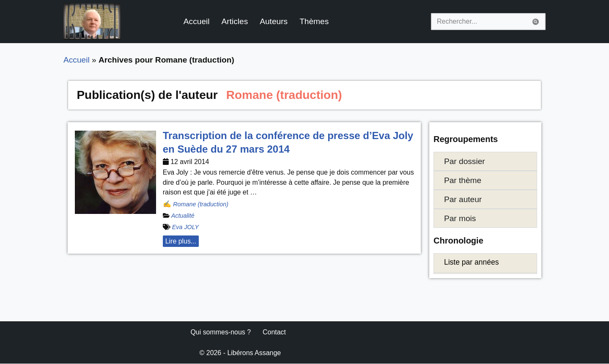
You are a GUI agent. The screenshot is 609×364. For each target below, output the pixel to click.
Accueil (197, 21)
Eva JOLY (185, 227)
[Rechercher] (479, 22)
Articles (235, 21)
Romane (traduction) (201, 204)
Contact (275, 333)
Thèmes (314, 21)
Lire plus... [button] (181, 242)
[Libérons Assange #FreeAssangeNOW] (92, 22)
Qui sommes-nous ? (221, 333)
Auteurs (274, 21)
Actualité (183, 216)
